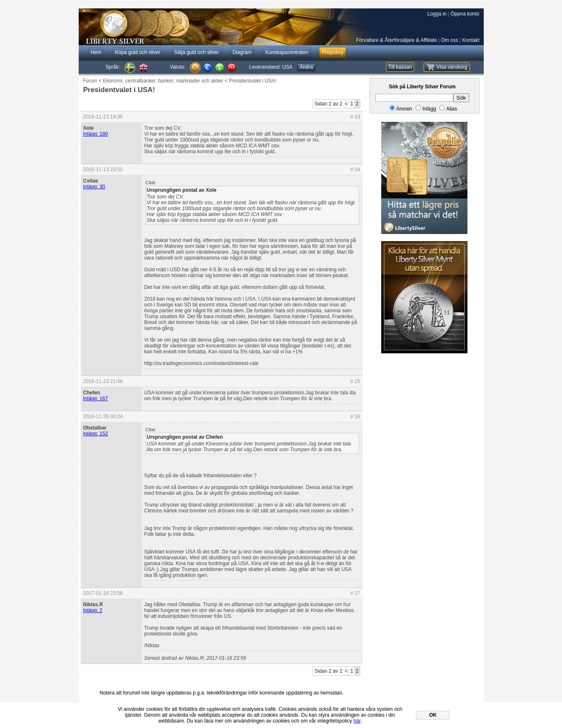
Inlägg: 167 (96, 399)
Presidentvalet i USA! (253, 81)
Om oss (450, 40)
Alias (452, 109)
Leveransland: (271, 67)
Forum (90, 81)
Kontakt (471, 40)
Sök (461, 98)
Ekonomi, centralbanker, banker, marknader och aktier (163, 81)
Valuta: (177, 67)
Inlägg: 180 (96, 134)
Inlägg (429, 109)
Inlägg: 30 (94, 187)
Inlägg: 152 (96, 434)
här (357, 721)
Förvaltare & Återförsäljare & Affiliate (396, 40)
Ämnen (404, 109)
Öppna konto (465, 14)
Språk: (113, 67)
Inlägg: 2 (93, 610)
